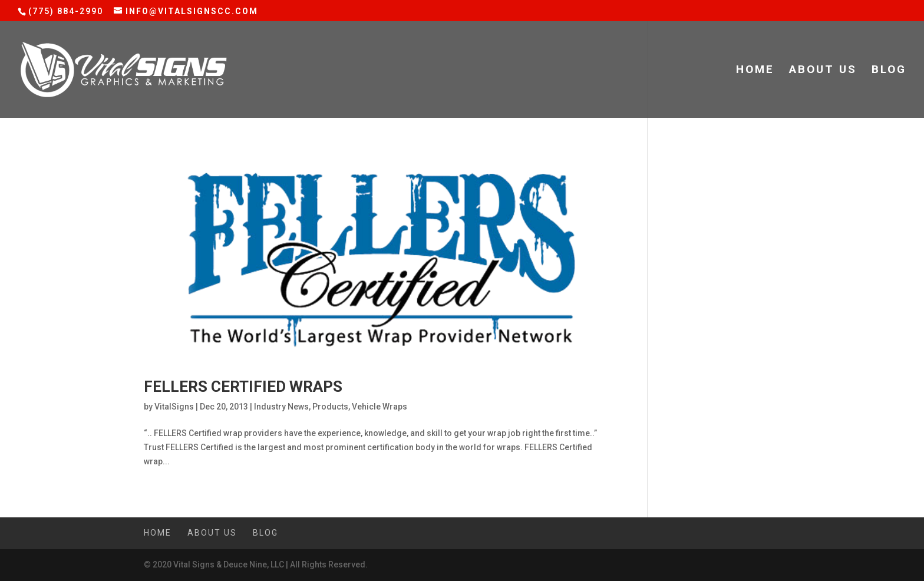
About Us (823, 71)
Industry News (281, 407)
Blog (889, 71)
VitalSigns (174, 407)
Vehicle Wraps (379, 407)
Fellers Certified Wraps (243, 387)
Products (330, 407)
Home (755, 71)
